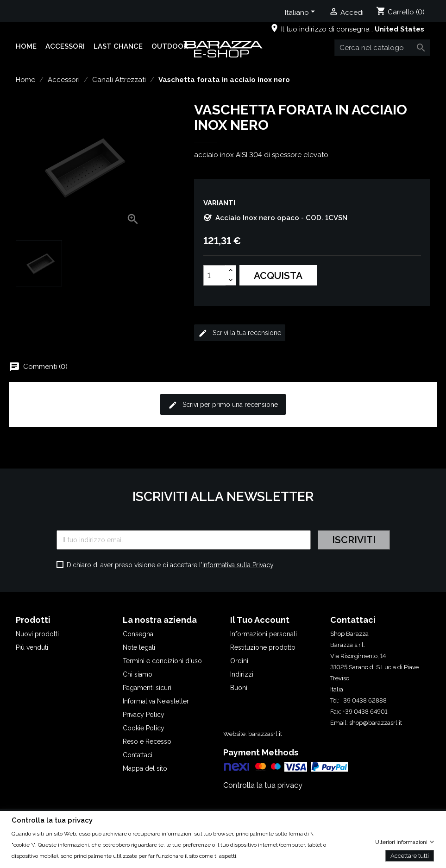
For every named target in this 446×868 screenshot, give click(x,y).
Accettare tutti (410, 855)
